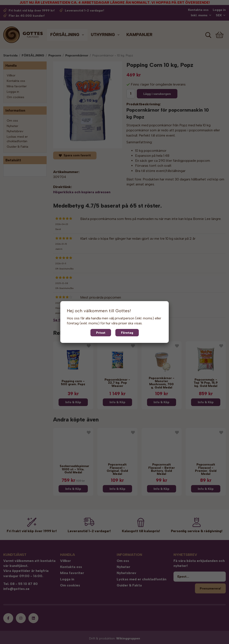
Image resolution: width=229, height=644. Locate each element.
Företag (127, 333)
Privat (101, 333)
